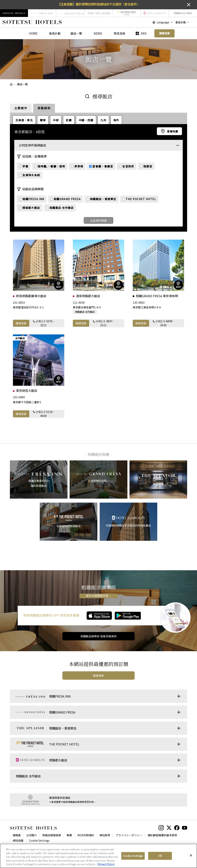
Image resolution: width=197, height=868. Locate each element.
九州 (103, 120)
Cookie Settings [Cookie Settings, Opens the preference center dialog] (133, 856)
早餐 (24, 166)
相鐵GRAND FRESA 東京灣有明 (157, 296)
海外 (116, 120)
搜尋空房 (21, 323)
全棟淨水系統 (30, 175)
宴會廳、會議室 (101, 166)
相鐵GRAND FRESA (66, 199)
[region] (98, 856)
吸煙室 (146, 166)
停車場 (77, 166)
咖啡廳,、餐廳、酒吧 (50, 166)
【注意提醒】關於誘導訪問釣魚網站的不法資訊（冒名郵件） (98, 4)
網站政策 (105, 835)
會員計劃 (55, 33)
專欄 (69, 835)
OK (160, 856)
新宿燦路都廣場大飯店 (31, 296)
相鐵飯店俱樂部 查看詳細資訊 (99, 636)
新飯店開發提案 (52, 835)
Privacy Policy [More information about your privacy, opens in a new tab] (106, 864)
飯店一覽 (76, 33)
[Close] (191, 855)
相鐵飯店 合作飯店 (60, 208)
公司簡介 (32, 835)
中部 (56, 120)
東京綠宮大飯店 (27, 390)
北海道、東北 (24, 120)
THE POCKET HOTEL (139, 199)
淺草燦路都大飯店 (88, 296)
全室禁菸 (127, 166)
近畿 (69, 120)
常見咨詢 (119, 33)
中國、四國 (86, 120)
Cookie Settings (39, 840)
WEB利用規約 (86, 835)
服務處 (17, 835)
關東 (43, 120)
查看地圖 (172, 131)
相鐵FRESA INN (32, 199)
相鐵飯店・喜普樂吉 (102, 199)
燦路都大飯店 (30, 208)
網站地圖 (18, 840)
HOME (33, 33)
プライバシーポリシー (129, 835)
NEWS (98, 33)
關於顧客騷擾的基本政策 (162, 835)
